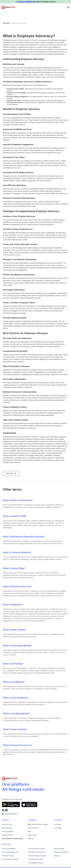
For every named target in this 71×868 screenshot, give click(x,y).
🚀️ (12, 839)
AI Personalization (8, 831)
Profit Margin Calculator (36, 863)
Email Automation (8, 835)
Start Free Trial (7, 824)
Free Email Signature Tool (10, 852)
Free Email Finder (8, 856)
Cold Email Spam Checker (37, 849)
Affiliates (31, 839)
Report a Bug (32, 835)
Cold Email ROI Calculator (10, 859)
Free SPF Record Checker (37, 852)
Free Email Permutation (36, 859)
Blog (30, 831)
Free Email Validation (9, 849)
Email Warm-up (7, 828)
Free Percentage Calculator (37, 856)
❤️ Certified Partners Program (38, 824)
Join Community (33, 828)
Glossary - (7, 23)
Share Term (10, 473)
